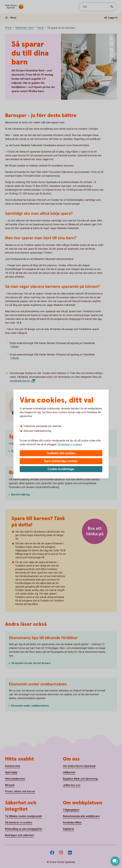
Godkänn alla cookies (61, 453)
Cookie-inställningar (61, 469)
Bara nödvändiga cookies (61, 461)
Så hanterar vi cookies (70, 444)
